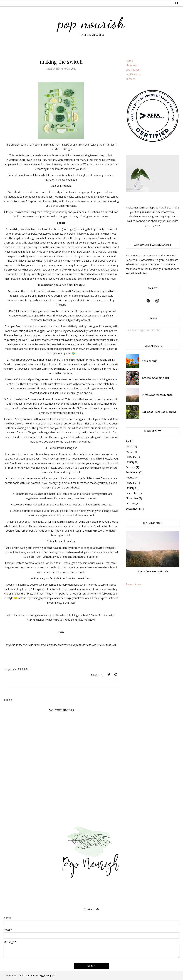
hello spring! (150, 361)
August (130, 477)
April (128, 441)
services (130, 79)
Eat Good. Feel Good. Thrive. (159, 412)
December (132, 493)
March (129, 446)
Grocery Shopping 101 (155, 378)
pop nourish (92, 23)
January (130, 462)
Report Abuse (134, 584)
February (131, 457)
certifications (133, 74)
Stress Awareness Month (157, 395)
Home (129, 61)
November (132, 498)
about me (131, 65)
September (132, 472)
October (131, 467)
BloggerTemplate (47, 975)
